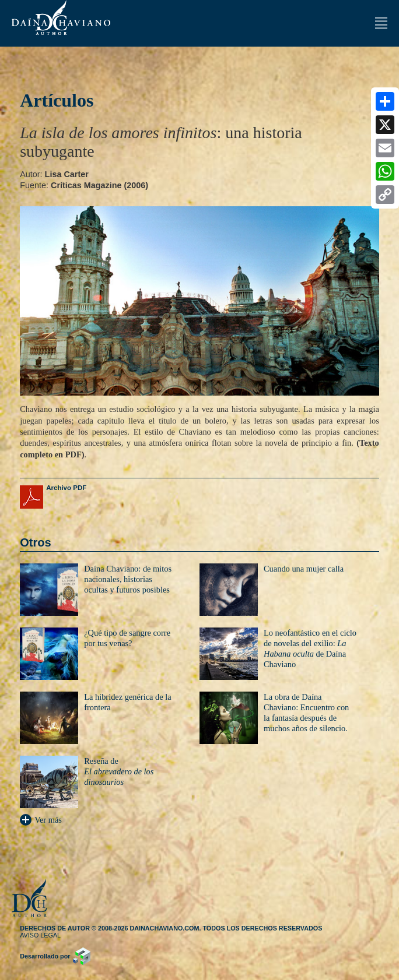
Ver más (41, 820)
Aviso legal (40, 935)
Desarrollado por (45, 956)
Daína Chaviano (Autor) (61, 17)
